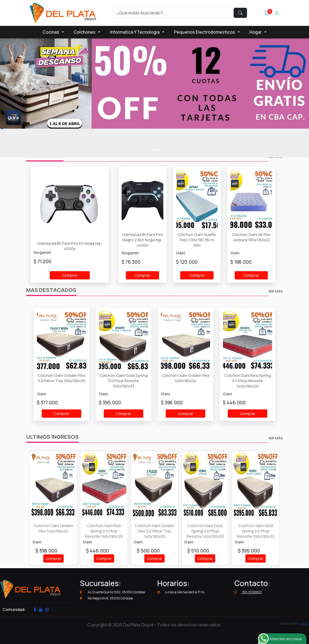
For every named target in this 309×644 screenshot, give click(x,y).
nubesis (304, 623)
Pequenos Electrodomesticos (204, 32)
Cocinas (51, 32)
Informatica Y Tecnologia (135, 32)
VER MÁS (275, 291)
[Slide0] (154, 150)
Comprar (70, 275)
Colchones (84, 32)
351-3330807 (248, 592)
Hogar (256, 32)
